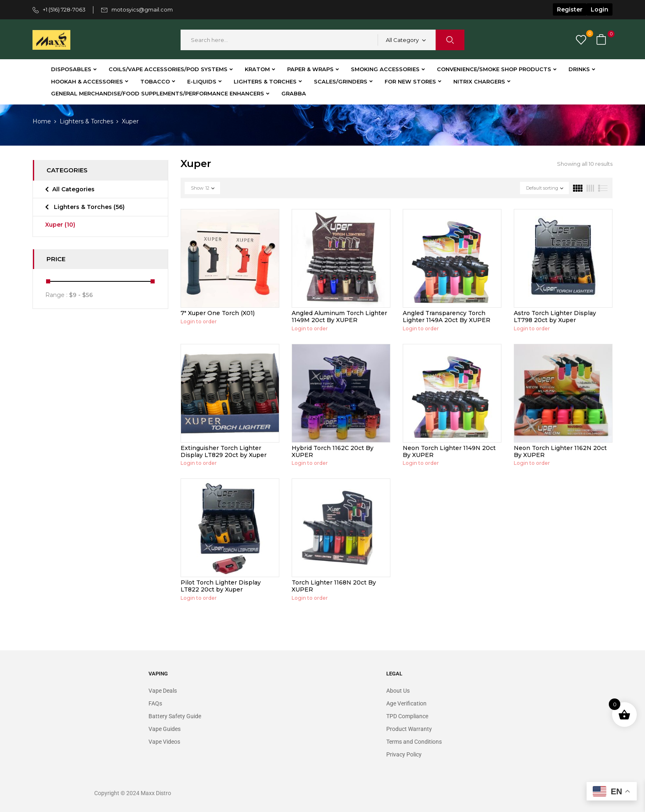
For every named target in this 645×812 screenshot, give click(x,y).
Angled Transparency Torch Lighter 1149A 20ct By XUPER (447, 317)
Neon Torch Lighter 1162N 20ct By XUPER (560, 451)
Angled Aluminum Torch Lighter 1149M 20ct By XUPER (339, 317)
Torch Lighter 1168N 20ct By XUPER (334, 586)
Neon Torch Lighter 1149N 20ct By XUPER (449, 451)
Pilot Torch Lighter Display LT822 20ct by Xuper (221, 586)
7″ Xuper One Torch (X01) (218, 313)
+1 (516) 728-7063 (64, 9)
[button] (602, 40)
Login (600, 9)
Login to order (199, 321)
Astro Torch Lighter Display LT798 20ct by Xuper (555, 317)
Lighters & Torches (86, 121)
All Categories (73, 189)
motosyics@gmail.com (142, 9)
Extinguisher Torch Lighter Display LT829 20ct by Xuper (224, 451)
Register (570, 9)
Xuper (60, 225)
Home (42, 121)
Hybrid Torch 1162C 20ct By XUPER (333, 451)
